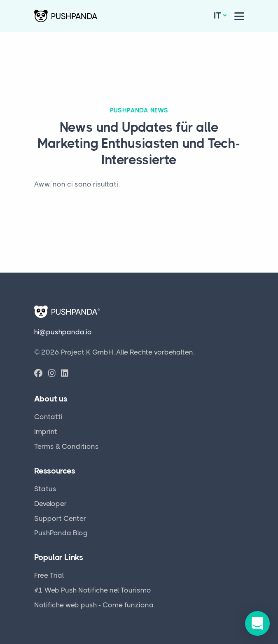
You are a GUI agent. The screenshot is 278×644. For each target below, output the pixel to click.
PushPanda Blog (61, 533)
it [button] (217, 16)
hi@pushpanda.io (63, 332)
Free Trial (49, 575)
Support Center (60, 518)
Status (45, 489)
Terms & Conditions (67, 446)
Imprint (46, 432)
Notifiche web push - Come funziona (94, 605)
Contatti (48, 417)
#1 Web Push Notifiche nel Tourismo (93, 590)
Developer (50, 504)
